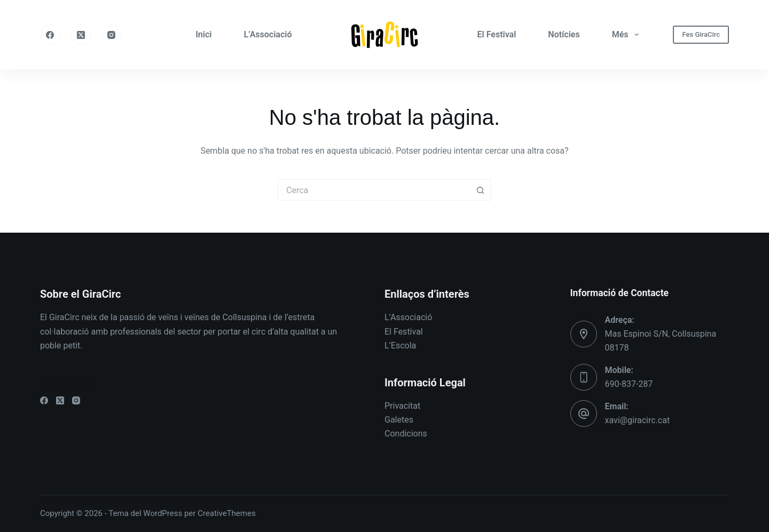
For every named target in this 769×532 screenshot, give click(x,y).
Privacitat (402, 406)
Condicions (406, 434)
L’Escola (400, 346)
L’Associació (268, 34)
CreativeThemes (227, 513)
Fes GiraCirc (701, 34)
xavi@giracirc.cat (638, 420)
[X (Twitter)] (81, 35)
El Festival (497, 34)
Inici (203, 34)
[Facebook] (50, 35)
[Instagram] (112, 35)
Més (627, 35)
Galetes (399, 420)
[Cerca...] (374, 190)
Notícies (564, 34)
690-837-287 (629, 384)
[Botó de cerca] (481, 190)
